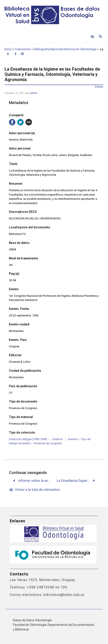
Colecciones (23, 49)
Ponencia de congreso (48, 443)
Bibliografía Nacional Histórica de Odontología (65, 49)
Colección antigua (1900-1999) (28, 439)
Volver (99, 87)
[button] (100, 36)
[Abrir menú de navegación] (92, 36)
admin (34, 93)
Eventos (58, 439)
